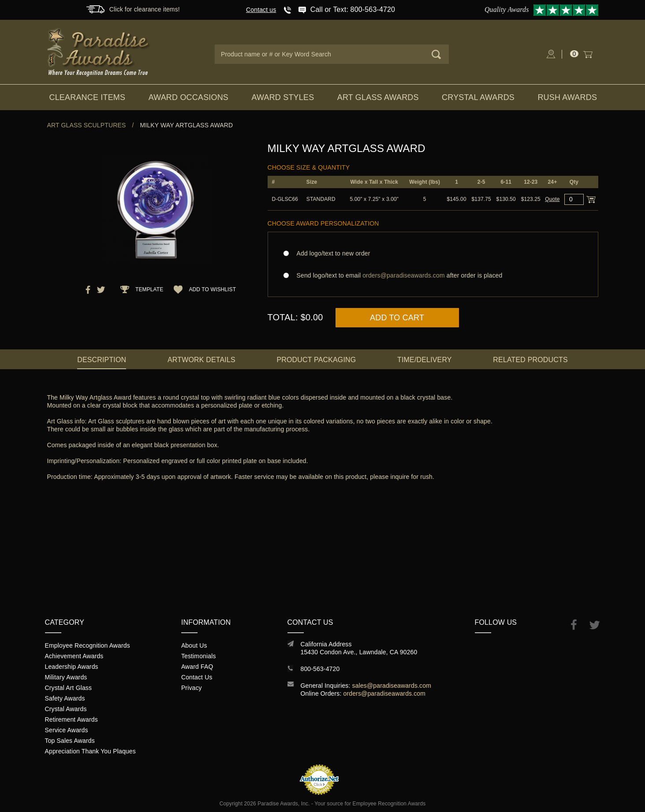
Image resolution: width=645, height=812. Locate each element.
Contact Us (197, 677)
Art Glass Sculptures (87, 125)
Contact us (261, 10)
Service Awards (67, 730)
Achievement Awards (74, 656)
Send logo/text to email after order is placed (433, 275)
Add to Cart (397, 318)
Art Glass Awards (378, 97)
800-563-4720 (320, 669)
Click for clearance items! (145, 9)
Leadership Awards (72, 667)
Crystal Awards (478, 97)
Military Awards (66, 677)
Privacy (192, 688)
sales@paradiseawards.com (392, 686)
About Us (194, 645)
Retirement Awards (71, 719)
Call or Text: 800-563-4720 (353, 9)
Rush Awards (567, 97)
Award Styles (283, 97)
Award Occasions (188, 97)
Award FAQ (197, 667)
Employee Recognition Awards (88, 645)
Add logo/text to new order (331, 253)
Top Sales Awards (70, 741)
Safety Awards (65, 698)
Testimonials (199, 656)
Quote (552, 199)
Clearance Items (88, 97)
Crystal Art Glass (69, 688)
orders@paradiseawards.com (385, 693)
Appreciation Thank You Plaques (90, 751)
